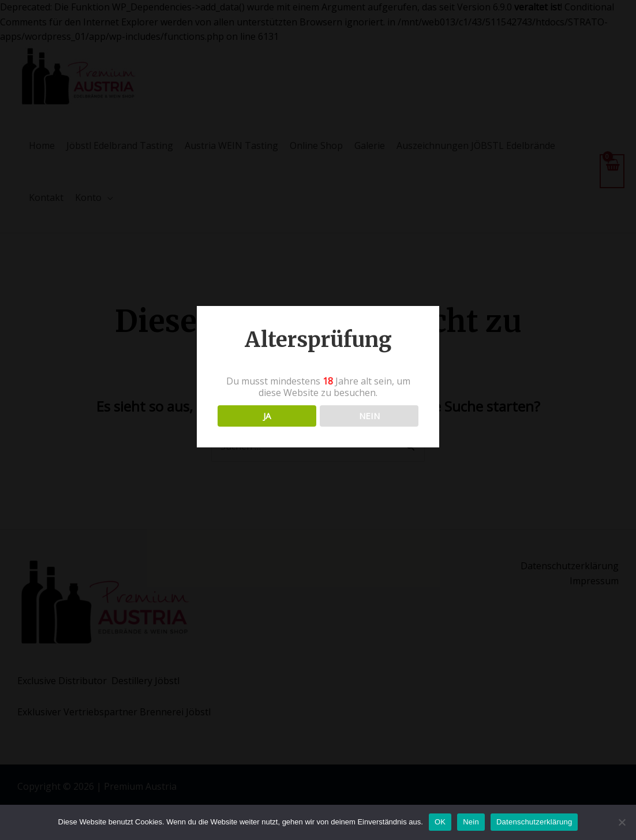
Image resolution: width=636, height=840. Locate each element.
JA (267, 416)
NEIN (369, 416)
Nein (471, 822)
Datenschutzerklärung (534, 822)
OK (440, 822)
